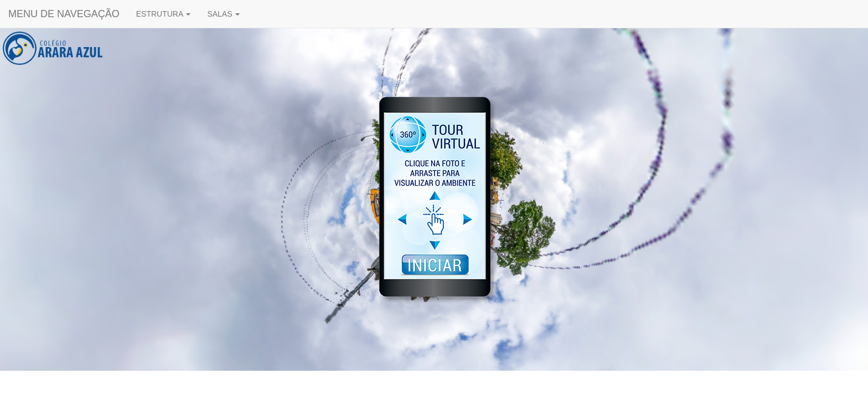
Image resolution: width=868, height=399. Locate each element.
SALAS (223, 14)
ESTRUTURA (164, 14)
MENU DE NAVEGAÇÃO (64, 14)
